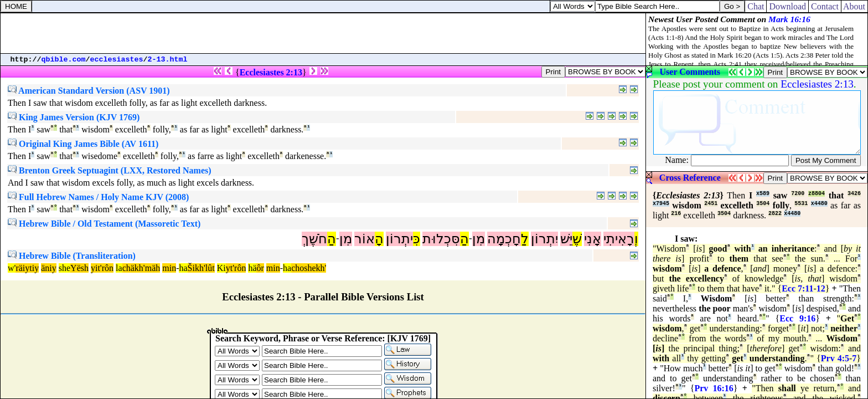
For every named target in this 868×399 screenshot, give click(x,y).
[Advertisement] (323, 33)
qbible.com (64, 60)
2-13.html (168, 60)
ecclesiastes (117, 60)
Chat (756, 6)
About (854, 6)
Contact (825, 6)
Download (787, 6)
